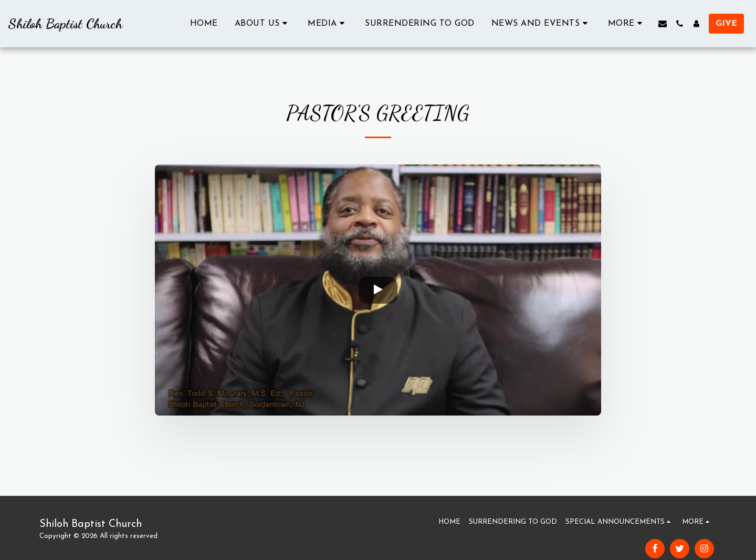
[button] (263, 23)
